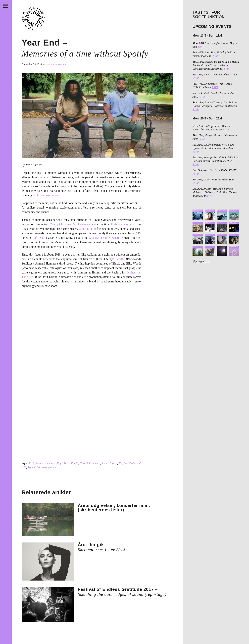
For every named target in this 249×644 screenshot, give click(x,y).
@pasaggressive (201, 261)
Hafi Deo (38, 238)
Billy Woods (63, 463)
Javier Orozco (110, 463)
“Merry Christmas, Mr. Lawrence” (70, 224)
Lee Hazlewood (132, 463)
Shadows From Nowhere (104, 238)
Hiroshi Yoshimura (47, 195)
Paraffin (120, 259)
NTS (24, 467)
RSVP (201, 47)
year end (53, 467)
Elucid (75, 463)
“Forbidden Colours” (122, 224)
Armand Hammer (45, 463)
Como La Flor (87, 229)
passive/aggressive (56, 64)
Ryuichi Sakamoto (37, 467)
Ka (121, 463)
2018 (31, 463)
